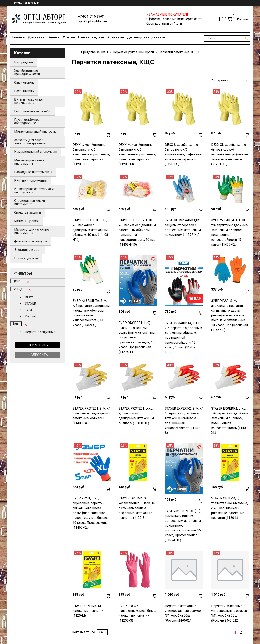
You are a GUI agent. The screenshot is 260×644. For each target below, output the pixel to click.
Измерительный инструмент (36, 152)
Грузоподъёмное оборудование (27, 121)
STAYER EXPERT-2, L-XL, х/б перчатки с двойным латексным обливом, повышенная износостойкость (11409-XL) (230, 421)
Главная (18, 37)
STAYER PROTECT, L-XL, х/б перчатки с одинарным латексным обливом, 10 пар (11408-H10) (91, 230)
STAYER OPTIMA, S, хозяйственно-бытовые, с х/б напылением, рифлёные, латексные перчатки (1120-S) (137, 508)
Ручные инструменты (31, 180)
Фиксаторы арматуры (31, 241)
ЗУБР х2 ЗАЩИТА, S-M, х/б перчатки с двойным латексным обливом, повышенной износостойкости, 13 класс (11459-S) (91, 313)
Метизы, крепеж (27, 221)
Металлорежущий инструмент (37, 131)
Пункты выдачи (91, 37)
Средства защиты (95, 52)
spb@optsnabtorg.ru (93, 21)
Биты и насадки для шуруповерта (29, 101)
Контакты (116, 37)
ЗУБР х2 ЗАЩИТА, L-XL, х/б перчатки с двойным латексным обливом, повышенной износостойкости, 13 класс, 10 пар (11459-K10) (183, 338)
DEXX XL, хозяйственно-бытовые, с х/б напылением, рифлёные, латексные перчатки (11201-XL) (230, 154)
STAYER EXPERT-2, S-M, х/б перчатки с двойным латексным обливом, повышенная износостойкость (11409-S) (184, 421)
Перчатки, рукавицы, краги (133, 52)
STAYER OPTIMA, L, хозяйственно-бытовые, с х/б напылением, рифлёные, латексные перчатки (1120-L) (229, 508)
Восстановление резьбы (33, 111)
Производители (26, 258)
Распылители (24, 91)
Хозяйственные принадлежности (27, 72)
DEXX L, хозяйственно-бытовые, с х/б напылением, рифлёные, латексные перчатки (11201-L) (91, 154)
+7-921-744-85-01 (92, 16)
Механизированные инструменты (29, 162)
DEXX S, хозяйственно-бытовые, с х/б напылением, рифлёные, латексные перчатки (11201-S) (184, 154)
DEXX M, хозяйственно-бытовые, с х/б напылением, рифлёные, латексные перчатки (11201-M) (137, 154)
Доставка (36, 37)
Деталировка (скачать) (147, 37)
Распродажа (23, 62)
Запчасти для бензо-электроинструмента (30, 142)
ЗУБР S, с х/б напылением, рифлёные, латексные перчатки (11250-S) (137, 613)
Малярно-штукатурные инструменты (32, 231)
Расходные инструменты (33, 172)
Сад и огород (24, 82)
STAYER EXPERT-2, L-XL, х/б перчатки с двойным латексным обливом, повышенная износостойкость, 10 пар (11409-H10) (137, 232)
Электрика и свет (27, 250)
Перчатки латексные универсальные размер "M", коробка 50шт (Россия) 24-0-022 (229, 613)
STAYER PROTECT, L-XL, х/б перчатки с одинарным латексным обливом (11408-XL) (136, 416)
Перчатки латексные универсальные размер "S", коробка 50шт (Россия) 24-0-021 (183, 613)
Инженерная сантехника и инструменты (34, 191)
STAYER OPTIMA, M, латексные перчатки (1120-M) (88, 611)
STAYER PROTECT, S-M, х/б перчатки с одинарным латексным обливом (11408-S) (91, 416)
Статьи (69, 37)
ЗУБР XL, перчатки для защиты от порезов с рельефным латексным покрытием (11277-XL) (183, 227)
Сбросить (39, 355)
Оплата (54, 37)
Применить (38, 345)
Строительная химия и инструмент (31, 202)
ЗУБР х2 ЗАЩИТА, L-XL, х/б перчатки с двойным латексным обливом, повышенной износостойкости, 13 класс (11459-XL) (230, 232)
